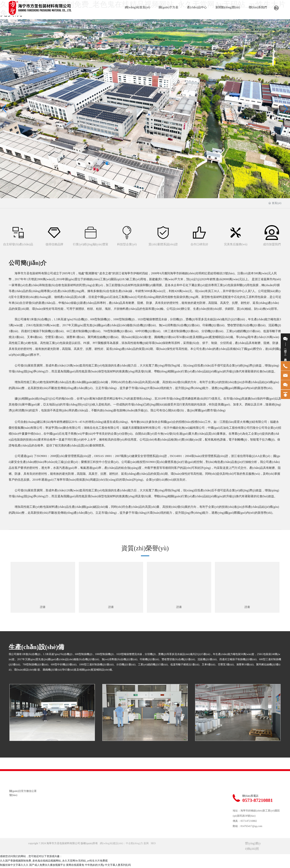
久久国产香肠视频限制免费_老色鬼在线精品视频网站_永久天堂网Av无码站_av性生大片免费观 (54, 861)
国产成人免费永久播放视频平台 (47, 866)
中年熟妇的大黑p (95, 866)
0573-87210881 (258, 801)
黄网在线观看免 (75, 866)
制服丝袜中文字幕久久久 (14, 866)
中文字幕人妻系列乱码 (118, 866)
